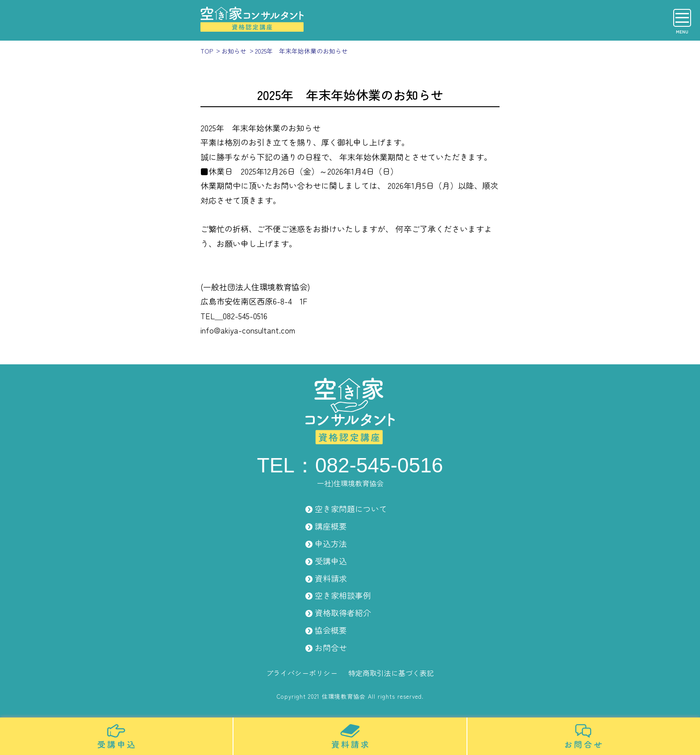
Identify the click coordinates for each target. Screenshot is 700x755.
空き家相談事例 (343, 595)
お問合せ (331, 647)
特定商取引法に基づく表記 (391, 673)
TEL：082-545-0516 (350, 465)
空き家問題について (351, 509)
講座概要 (331, 526)
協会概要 (331, 630)
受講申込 (331, 561)
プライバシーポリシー (302, 673)
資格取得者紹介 (343, 613)
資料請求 (331, 578)
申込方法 (331, 543)
